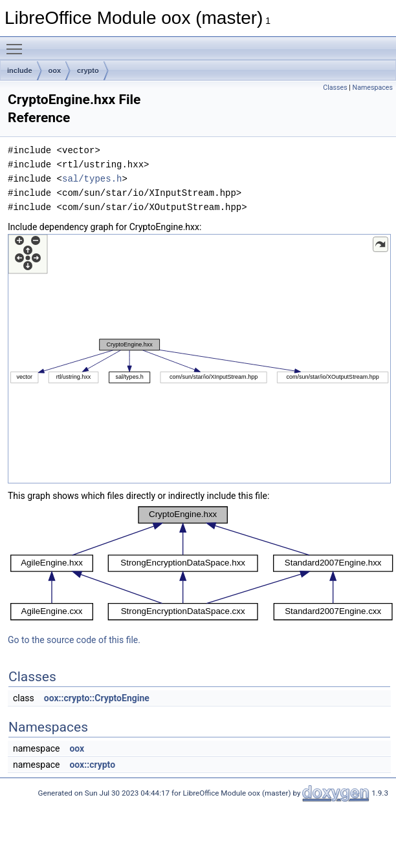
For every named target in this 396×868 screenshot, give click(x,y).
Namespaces (373, 88)
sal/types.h (92, 179)
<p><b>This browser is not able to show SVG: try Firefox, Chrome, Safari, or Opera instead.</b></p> (199, 359)
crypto (88, 70)
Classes (335, 88)
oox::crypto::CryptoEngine (97, 698)
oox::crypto (92, 765)
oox (55, 70)
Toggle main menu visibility (17, 43)
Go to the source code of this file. (74, 640)
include (20, 70)
